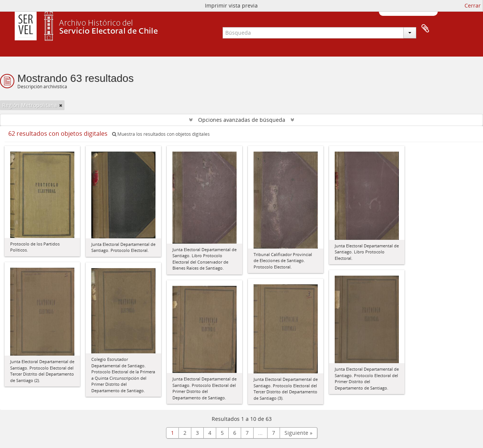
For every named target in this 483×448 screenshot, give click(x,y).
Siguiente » (298, 433)
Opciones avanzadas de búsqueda (242, 120)
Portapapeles (425, 29)
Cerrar (473, 5)
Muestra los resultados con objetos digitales (161, 134)
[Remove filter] (61, 105)
